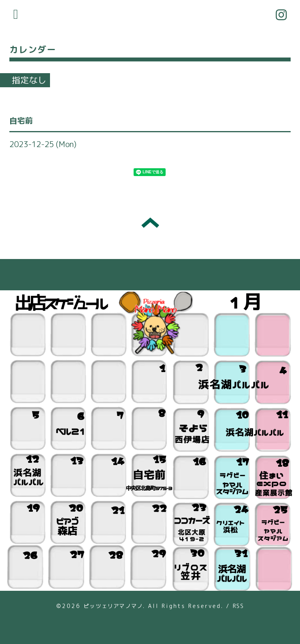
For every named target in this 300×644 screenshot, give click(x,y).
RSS (238, 606)
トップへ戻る (150, 223)
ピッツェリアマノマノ (113, 606)
